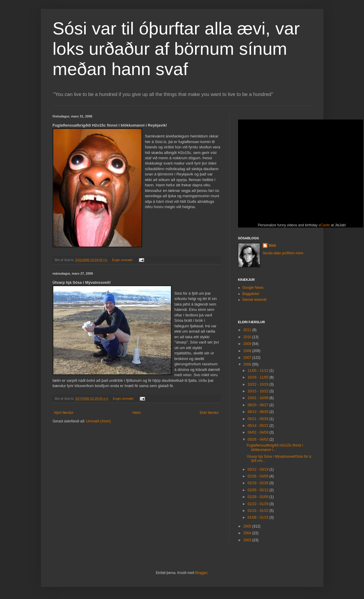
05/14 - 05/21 (258, 426)
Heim (137, 413)
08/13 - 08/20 (258, 412)
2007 (248, 358)
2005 (248, 526)
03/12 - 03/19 (258, 469)
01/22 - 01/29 (258, 504)
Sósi (272, 245)
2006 (248, 364)
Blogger (201, 573)
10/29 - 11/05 (258, 377)
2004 (248, 533)
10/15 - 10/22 (258, 391)
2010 (248, 337)
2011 (248, 330)
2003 (248, 540)
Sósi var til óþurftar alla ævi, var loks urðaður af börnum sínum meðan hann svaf (176, 49)
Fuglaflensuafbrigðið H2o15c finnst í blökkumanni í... (275, 447)
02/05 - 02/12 (258, 490)
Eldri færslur (209, 413)
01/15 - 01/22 (258, 511)
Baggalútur (251, 294)
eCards (324, 225)
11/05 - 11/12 (258, 371)
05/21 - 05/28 (258, 419)
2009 (248, 344)
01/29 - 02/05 (258, 497)
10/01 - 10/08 (258, 398)
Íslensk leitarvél (255, 300)
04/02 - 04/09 (258, 432)
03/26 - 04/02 (258, 439)
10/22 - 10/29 (258, 384)
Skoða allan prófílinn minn (283, 253)
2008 (248, 351)
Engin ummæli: (123, 260)
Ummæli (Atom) (99, 421)
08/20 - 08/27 (258, 405)
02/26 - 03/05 (258, 476)
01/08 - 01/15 (258, 517)
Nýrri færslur (64, 413)
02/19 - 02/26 (258, 483)
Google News (253, 288)
